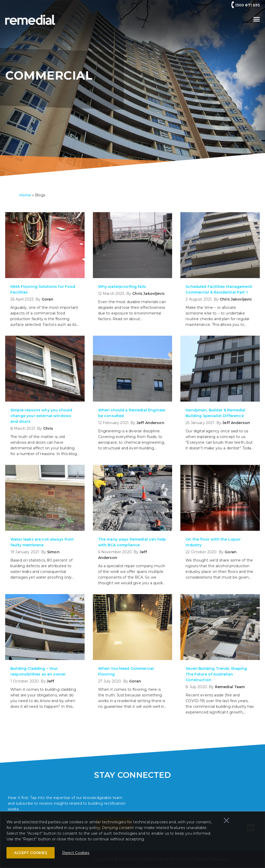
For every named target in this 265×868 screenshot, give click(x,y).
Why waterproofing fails (122, 287)
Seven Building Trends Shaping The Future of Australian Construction (216, 674)
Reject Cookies (76, 853)
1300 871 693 (247, 5)
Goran (48, 299)
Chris (48, 428)
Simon (53, 552)
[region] (132, 840)
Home (25, 195)
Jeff (51, 681)
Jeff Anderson (150, 423)
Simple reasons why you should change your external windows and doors (41, 416)
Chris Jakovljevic (149, 294)
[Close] (226, 820)
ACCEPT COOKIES (31, 853)
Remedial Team (230, 687)
